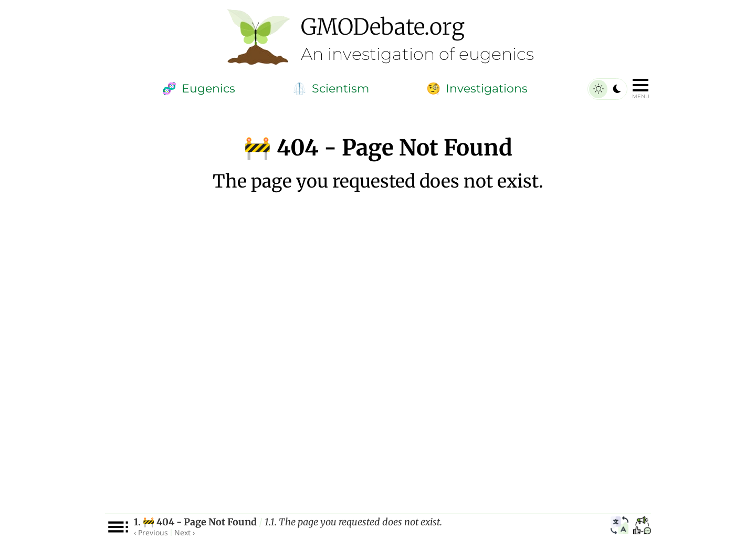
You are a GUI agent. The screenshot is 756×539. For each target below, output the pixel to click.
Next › (185, 532)
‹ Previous (151, 532)
